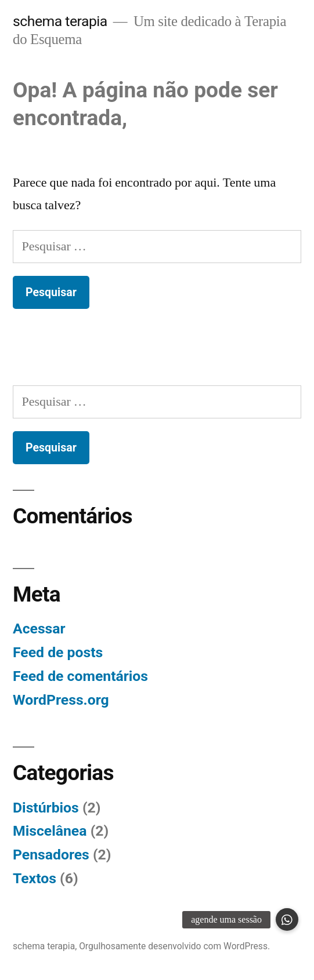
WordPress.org (61, 700)
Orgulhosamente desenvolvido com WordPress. (174, 946)
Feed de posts (58, 652)
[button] (287, 919)
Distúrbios (46, 808)
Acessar (39, 629)
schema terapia (60, 21)
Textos (35, 878)
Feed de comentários (80, 676)
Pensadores (51, 855)
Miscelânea (50, 831)
